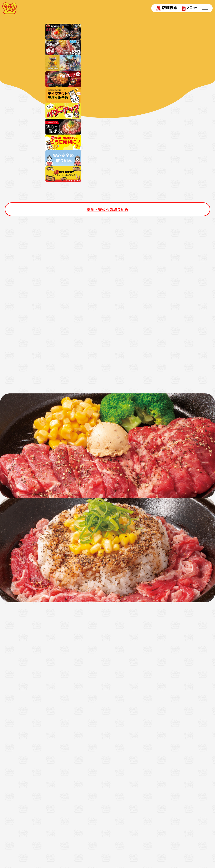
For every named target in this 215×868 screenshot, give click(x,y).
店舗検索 (167, 8)
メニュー (190, 8)
